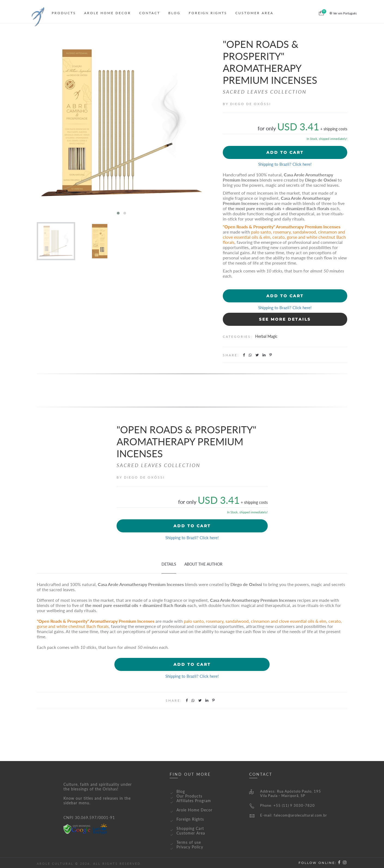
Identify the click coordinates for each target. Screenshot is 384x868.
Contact (150, 13)
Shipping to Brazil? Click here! (285, 164)
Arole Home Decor (108, 13)
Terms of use (189, 842)
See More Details (285, 319)
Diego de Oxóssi (251, 104)
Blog (174, 13)
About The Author (203, 564)
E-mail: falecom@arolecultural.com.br (288, 815)
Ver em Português (343, 13)
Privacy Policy (190, 847)
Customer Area (254, 13)
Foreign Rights (208, 13)
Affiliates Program (194, 801)
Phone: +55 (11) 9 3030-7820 (282, 805)
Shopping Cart (190, 828)
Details (169, 564)
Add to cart (285, 152)
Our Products (189, 796)
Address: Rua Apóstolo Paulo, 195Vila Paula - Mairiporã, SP (285, 793)
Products (64, 13)
